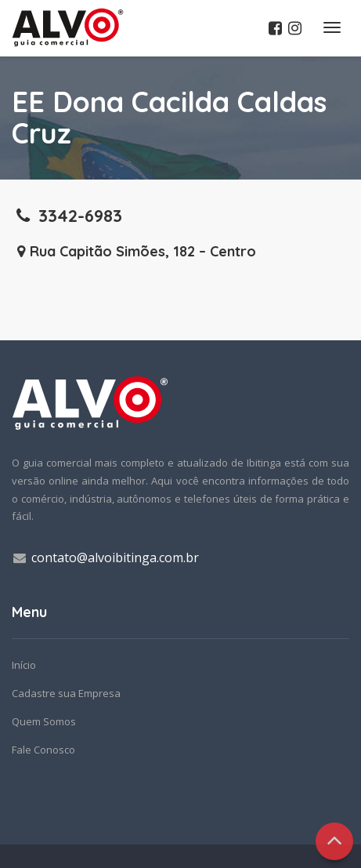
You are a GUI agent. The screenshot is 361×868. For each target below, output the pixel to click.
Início (24, 665)
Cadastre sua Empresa (66, 693)
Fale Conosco (43, 750)
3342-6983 (67, 216)
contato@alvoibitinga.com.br (115, 557)
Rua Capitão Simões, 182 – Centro (134, 251)
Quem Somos (44, 721)
